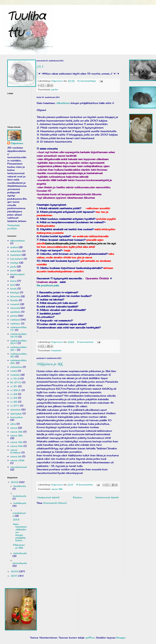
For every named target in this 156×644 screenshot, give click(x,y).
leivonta (15, 296)
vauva (14, 428)
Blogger (121, 638)
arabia (14, 247)
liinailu (14, 300)
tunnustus (16, 417)
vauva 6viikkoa (15, 451)
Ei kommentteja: (87, 81)
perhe (55, 90)
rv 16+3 (15, 378)
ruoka (14, 371)
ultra (13, 424)
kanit (13, 270)
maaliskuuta (19, 514)
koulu (13, 288)
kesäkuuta (20, 486)
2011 (15, 576)
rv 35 (14, 402)
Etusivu (78, 497)
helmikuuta (20, 553)
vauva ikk (16, 456)
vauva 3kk (57, 489)
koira (13, 281)
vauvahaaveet (19, 467)
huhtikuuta (20, 503)
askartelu (16, 251)
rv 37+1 (15, 406)
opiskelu (15, 312)
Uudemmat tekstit (48, 497)
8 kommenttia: (85, 485)
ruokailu (15, 375)
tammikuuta (20, 563)
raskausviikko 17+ (18, 329)
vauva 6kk (16, 446)
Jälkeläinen (63, 103)
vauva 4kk (16, 442)
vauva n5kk (17, 460)
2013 (15, 482)
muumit (15, 304)
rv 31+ (14, 386)
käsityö (15, 292)
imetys (14, 263)
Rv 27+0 (16, 382)
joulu (13, 267)
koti (13, 285)
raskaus (15, 320)
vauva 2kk (16, 432)
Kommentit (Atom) (55, 503)
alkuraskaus (17, 241)
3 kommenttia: (86, 342)
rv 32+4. (16, 390)
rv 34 (14, 398)
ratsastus (16, 367)
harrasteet (17, 259)
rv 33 (14, 394)
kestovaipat (17, 274)
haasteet (56, 350)
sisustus (15, 410)
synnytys (16, 413)
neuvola (15, 308)
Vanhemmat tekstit (107, 497)
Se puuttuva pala (48, 285)
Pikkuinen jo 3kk (49, 364)
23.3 (40, 67)
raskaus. (15, 323)
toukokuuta (19, 496)
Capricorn (17, 143)
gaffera (90, 638)
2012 (15, 571)
